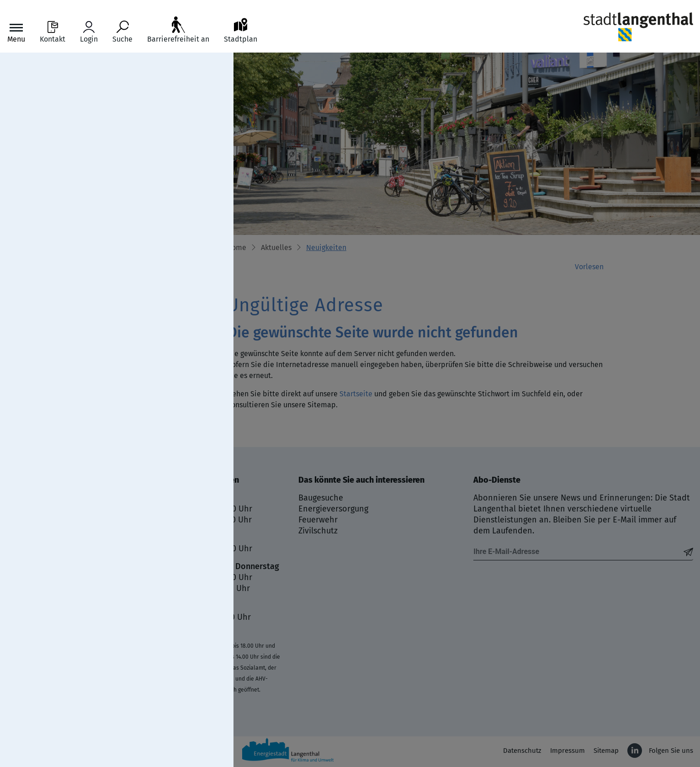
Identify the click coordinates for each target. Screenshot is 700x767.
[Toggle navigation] (16, 32)
